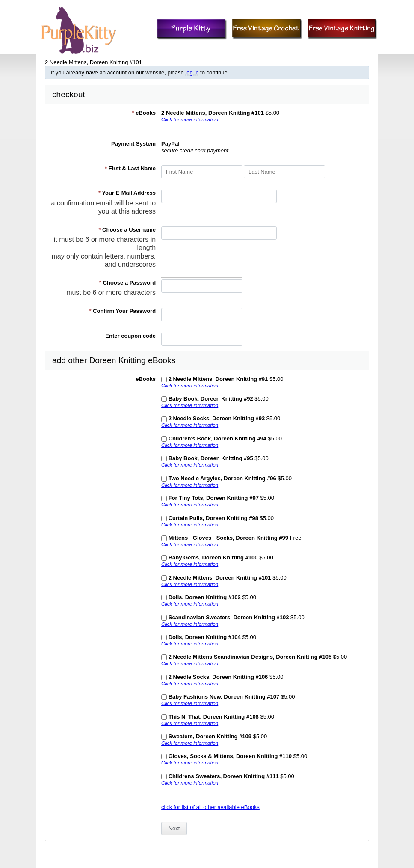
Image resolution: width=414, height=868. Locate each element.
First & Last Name (130, 168)
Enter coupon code (130, 336)
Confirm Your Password (123, 311)
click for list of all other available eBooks (210, 807)
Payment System (133, 144)
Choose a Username (127, 230)
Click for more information (190, 119)
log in (192, 73)
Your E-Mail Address (127, 193)
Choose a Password (127, 283)
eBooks (144, 113)
